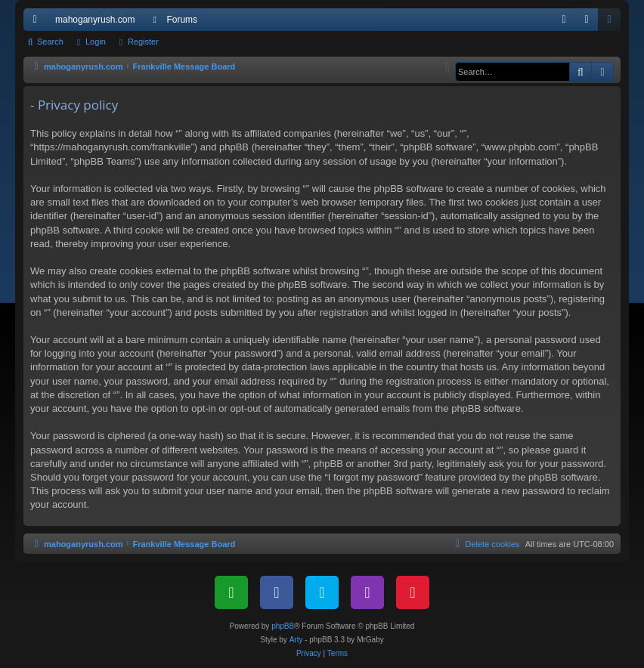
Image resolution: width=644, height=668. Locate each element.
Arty (296, 640)
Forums (182, 20)
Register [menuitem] (613, 23)
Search (50, 42)
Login (96, 42)
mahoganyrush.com (95, 20)
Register (143, 42)
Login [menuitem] (590, 23)
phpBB (283, 626)
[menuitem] (564, 20)
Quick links (38, 23)
